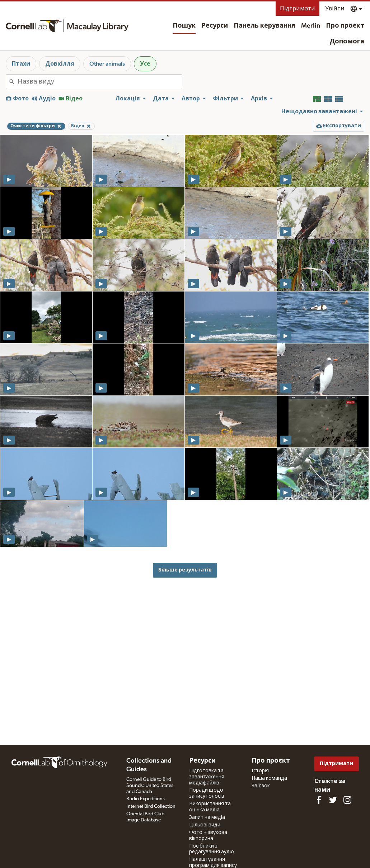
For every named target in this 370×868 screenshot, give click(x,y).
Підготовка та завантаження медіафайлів (207, 777)
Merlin (311, 26)
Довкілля (60, 64)
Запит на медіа (207, 817)
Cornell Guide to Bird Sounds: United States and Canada (150, 786)
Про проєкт (345, 26)
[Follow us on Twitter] (333, 800)
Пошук (184, 26)
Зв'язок (261, 786)
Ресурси (215, 26)
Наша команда (269, 778)
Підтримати (298, 9)
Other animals (107, 64)
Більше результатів (185, 570)
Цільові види (205, 825)
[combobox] (100, 82)
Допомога (347, 42)
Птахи (21, 64)
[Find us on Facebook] (319, 800)
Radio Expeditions (146, 799)
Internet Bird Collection (151, 806)
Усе (145, 64)
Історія (260, 771)
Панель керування (264, 26)
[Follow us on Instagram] (347, 800)
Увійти (335, 9)
